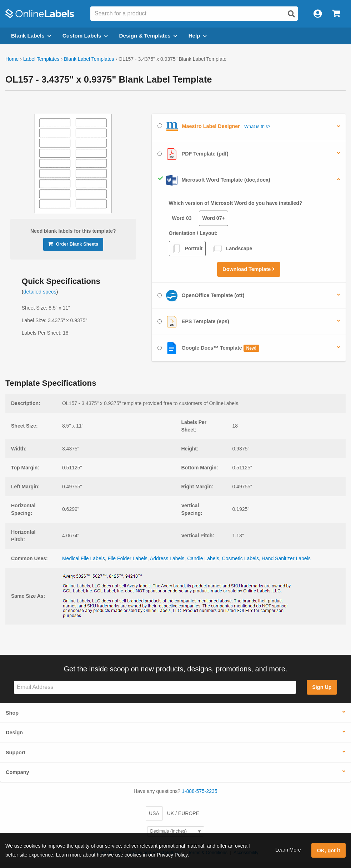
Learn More (288, 850)
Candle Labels (203, 558)
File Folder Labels (128, 558)
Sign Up (322, 687)
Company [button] (17, 772)
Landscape (233, 249)
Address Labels (167, 558)
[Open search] (291, 14)
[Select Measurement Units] (176, 831)
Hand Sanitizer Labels (286, 558)
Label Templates (41, 59)
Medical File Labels (84, 558)
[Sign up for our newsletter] (155, 687)
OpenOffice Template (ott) (201, 296)
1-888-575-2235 (200, 791)
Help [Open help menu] (198, 36)
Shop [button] (12, 713)
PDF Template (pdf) (193, 154)
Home (12, 59)
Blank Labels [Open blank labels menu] (31, 36)
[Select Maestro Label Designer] (160, 126)
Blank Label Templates (89, 59)
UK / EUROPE (183, 813)
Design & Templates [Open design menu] (148, 36)
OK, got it (329, 850)
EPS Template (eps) (193, 322)
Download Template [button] (249, 269)
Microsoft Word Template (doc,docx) (214, 180)
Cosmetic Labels (240, 558)
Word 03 (182, 218)
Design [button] (14, 733)
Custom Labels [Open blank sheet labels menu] (85, 36)
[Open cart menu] (336, 14)
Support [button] (16, 753)
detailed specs (40, 292)
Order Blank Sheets (73, 244)
